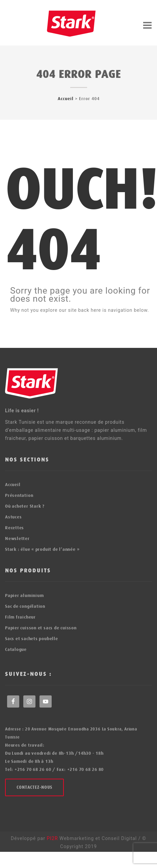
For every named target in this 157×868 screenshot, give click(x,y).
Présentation (19, 495)
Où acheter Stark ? (25, 506)
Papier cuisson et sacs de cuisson (41, 628)
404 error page (78, 74)
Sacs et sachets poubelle (32, 639)
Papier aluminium (24, 595)
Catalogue (16, 649)
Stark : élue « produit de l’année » (42, 549)
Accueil (66, 99)
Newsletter (17, 538)
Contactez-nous (34, 787)
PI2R (53, 838)
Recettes (15, 528)
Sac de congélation (25, 606)
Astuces (13, 517)
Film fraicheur (20, 617)
